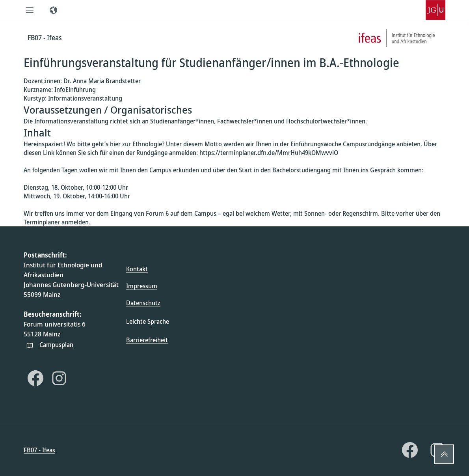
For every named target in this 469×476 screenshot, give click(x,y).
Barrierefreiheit (147, 340)
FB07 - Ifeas (39, 450)
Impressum (142, 286)
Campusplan (56, 345)
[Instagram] (59, 378)
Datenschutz (143, 303)
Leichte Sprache (148, 321)
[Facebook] (35, 378)
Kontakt (137, 269)
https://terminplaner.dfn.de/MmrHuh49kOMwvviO (269, 153)
